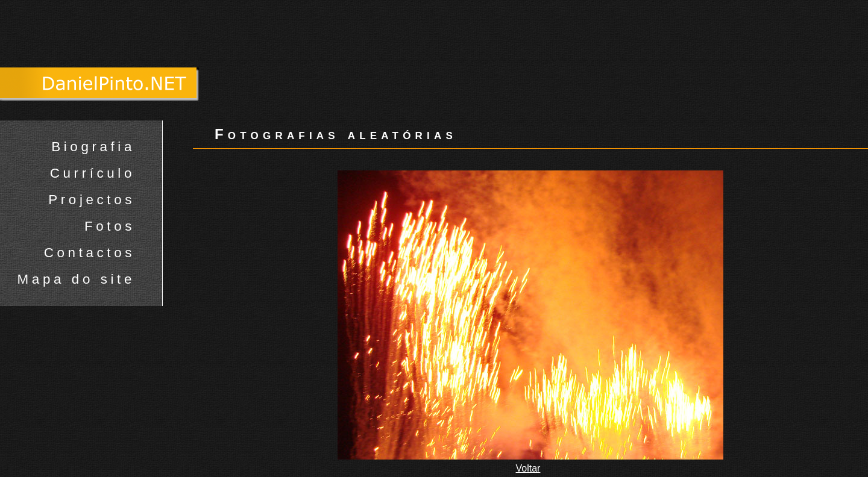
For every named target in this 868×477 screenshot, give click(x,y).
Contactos (90, 253)
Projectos (92, 200)
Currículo (93, 173)
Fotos (110, 226)
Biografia (93, 147)
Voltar (528, 468)
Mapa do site (76, 279)
